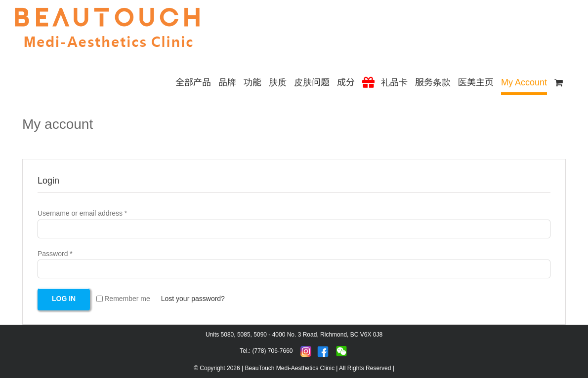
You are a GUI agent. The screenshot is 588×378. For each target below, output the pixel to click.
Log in (64, 299)
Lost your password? (193, 299)
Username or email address (82, 213)
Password (55, 254)
